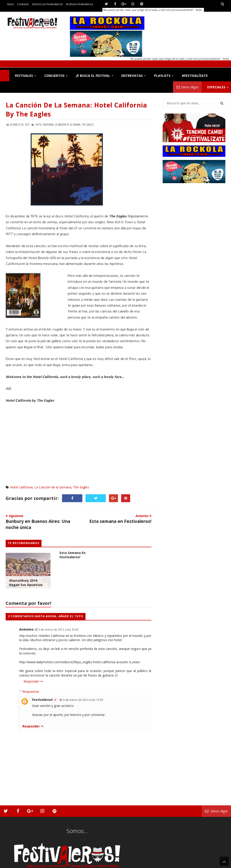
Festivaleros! (42, 700)
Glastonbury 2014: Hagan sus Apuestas (26, 583)
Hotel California (21, 487)
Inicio (11, 4)
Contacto (23, 4)
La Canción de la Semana (53, 487)
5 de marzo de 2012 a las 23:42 (58, 629)
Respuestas (31, 691)
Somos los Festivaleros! (47, 4)
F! (5, 76)
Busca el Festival (93, 76)
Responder (31, 681)
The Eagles (81, 487)
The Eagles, (88, 125)
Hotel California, (45, 125)
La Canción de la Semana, (68, 125)
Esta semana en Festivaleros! (73, 555)
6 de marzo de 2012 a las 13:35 (83, 700)
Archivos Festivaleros (79, 4)
